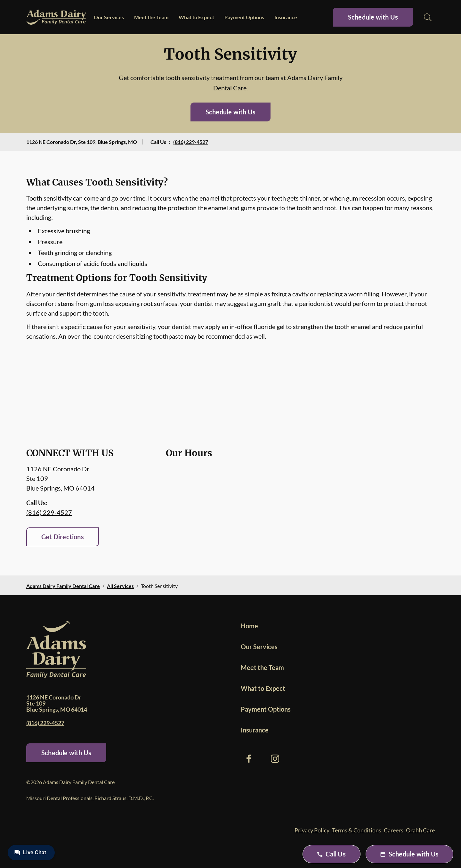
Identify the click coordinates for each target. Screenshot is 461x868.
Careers (394, 830)
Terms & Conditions (357, 830)
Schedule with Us (373, 17)
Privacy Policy (312, 830)
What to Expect (196, 17)
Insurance (286, 17)
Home (249, 626)
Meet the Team (151, 17)
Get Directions (63, 537)
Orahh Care (420, 830)
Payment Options (244, 17)
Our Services (109, 17)
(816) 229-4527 (191, 142)
